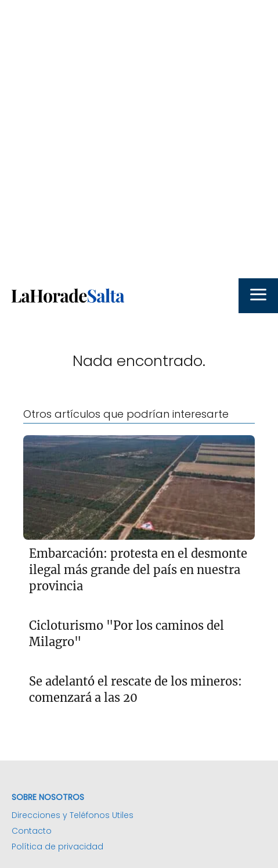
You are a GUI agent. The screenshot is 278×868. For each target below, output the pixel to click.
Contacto (32, 831)
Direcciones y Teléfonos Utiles (73, 815)
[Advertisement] (139, 139)
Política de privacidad (57, 847)
